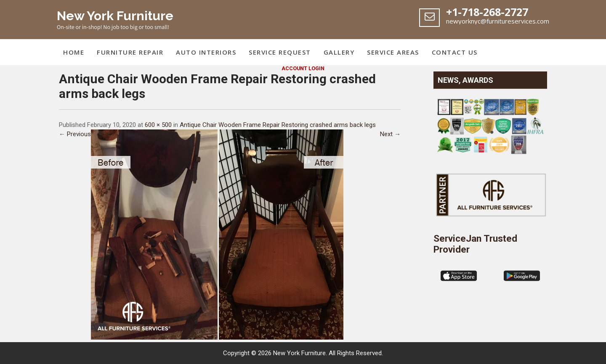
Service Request (280, 52)
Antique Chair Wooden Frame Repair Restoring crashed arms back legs (278, 125)
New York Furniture (115, 16)
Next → (390, 134)
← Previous (75, 134)
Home (74, 52)
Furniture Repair (130, 52)
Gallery (339, 52)
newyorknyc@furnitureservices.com (498, 21)
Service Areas (393, 52)
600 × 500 (158, 125)
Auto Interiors (206, 52)
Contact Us (455, 52)
